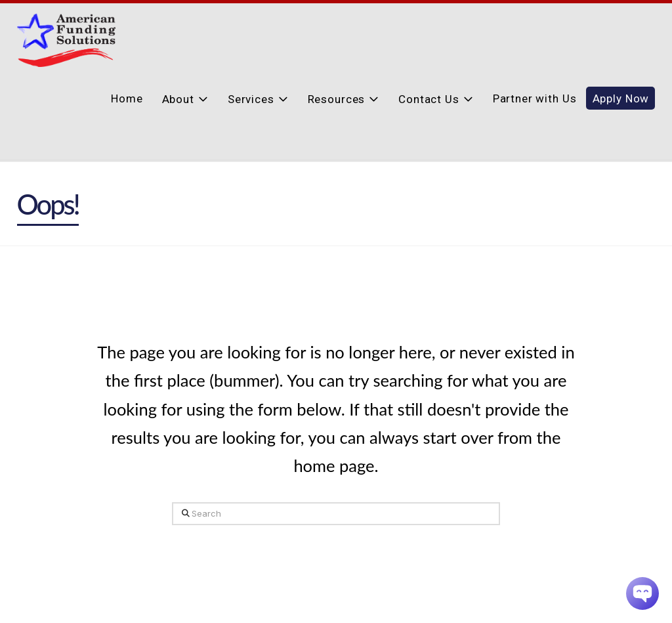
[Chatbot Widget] (642, 593)
